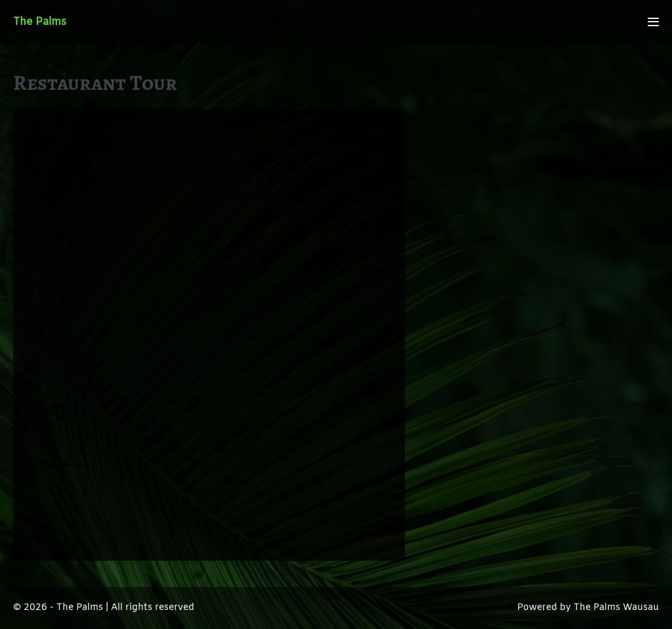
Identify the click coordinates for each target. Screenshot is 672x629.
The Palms (40, 22)
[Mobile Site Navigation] (653, 22)
